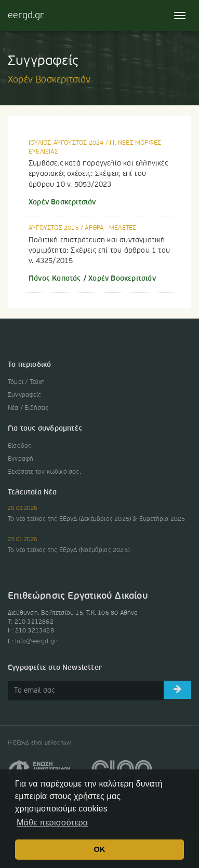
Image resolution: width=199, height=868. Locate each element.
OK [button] (100, 849)
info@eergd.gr (36, 642)
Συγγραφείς (24, 395)
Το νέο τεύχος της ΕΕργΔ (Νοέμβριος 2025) (69, 550)
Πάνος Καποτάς (55, 279)
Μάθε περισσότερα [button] (52, 823)
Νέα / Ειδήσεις (28, 408)
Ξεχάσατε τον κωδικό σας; (44, 472)
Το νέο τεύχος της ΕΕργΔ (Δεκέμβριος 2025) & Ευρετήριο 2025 (97, 519)
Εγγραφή (21, 459)
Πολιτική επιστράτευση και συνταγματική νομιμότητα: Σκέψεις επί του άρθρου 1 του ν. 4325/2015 (99, 251)
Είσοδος (19, 446)
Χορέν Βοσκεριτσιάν (62, 202)
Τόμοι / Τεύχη (26, 382)
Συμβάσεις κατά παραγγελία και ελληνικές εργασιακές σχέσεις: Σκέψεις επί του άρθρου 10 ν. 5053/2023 (98, 174)
